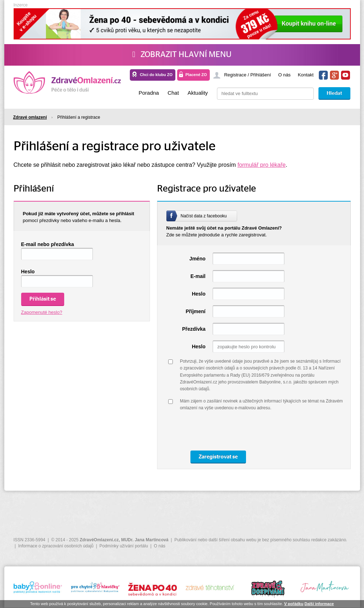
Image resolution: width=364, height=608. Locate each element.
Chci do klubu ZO (156, 75)
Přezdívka (194, 329)
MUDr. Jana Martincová (145, 540)
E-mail (198, 276)
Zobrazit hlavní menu (182, 55)
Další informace (319, 604)
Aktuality (198, 93)
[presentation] (235, 431)
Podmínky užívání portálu (124, 546)
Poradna (149, 93)
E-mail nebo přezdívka (48, 244)
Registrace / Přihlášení (248, 75)
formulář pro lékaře (261, 165)
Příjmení (196, 311)
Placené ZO (196, 75)
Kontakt (306, 75)
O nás (285, 75)
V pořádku (294, 604)
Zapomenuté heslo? (42, 312)
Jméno (197, 259)
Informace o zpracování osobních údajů (56, 546)
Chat (173, 93)
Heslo (28, 272)
